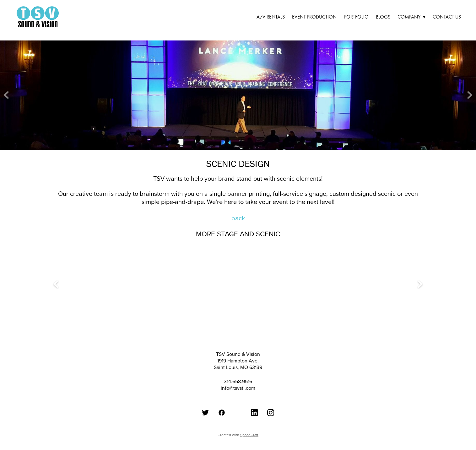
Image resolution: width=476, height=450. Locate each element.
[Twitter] (205, 412)
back (238, 218)
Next (470, 95)
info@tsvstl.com (238, 388)
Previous (6, 95)
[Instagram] (271, 412)
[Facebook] (222, 412)
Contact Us (447, 17)
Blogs (383, 17)
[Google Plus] (238, 404)
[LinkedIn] (254, 412)
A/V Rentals (271, 17)
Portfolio (356, 17)
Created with (238, 435)
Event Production (314, 17)
